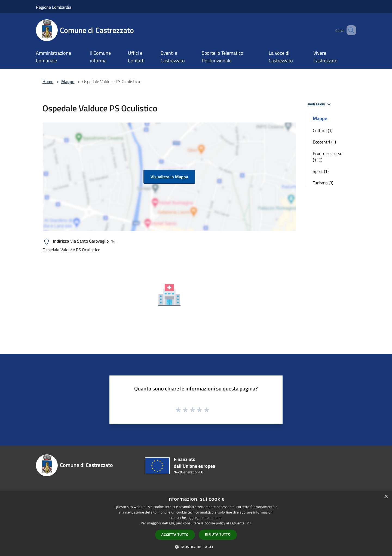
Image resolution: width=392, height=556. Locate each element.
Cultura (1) (323, 130)
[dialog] (196, 523)
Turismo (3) (323, 183)
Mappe (68, 81)
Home (48, 81)
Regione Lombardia (54, 7)
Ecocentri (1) (324, 142)
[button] (196, 547)
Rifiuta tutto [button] (218, 534)
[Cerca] (350, 30)
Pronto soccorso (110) (327, 157)
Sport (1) (321, 171)
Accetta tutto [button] (175, 535)
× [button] (386, 497)
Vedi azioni (320, 104)
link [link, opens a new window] (248, 523)
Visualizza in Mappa (169, 177)
